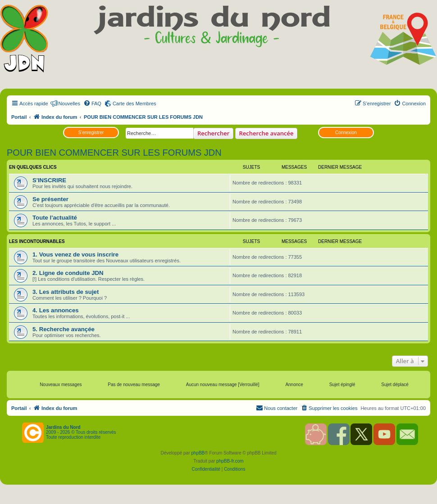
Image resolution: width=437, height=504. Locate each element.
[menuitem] (92, 103)
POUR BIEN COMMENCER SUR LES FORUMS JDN (114, 153)
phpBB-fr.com (230, 461)
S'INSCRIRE (49, 180)
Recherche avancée (266, 133)
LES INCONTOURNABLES (37, 241)
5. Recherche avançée (64, 329)
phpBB (198, 453)
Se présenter (50, 199)
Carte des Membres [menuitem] (134, 103)
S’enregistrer (91, 133)
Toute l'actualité (55, 218)
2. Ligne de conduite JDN (68, 273)
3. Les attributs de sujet (66, 292)
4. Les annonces (56, 310)
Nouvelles (69, 103)
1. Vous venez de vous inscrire (75, 254)
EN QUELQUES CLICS (33, 167)
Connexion (346, 133)
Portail (19, 117)
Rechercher (213, 133)
